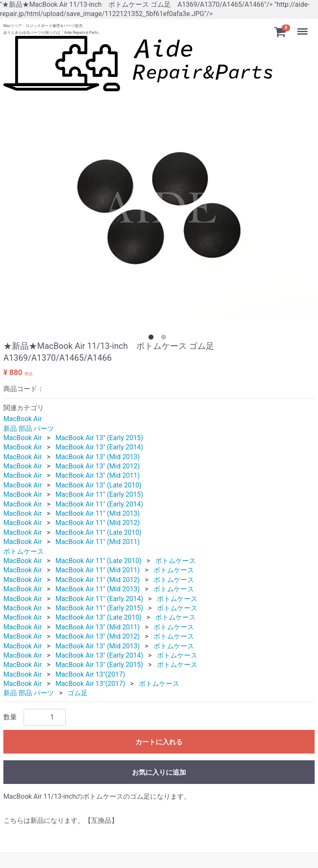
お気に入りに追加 (159, 772)
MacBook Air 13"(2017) (90, 674)
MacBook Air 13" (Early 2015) (99, 438)
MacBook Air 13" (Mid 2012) (97, 466)
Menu (303, 28)
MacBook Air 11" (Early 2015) (99, 494)
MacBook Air (23, 419)
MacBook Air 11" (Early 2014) (99, 504)
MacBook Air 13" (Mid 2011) (97, 476)
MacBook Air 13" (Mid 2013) (97, 457)
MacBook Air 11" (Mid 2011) (97, 542)
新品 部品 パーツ (29, 429)
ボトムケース (24, 551)
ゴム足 (78, 693)
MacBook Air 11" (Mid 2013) (97, 513)
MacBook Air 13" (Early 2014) (99, 448)
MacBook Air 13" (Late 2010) (98, 485)
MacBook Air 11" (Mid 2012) (97, 523)
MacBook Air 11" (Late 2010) (98, 532)
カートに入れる (159, 742)
